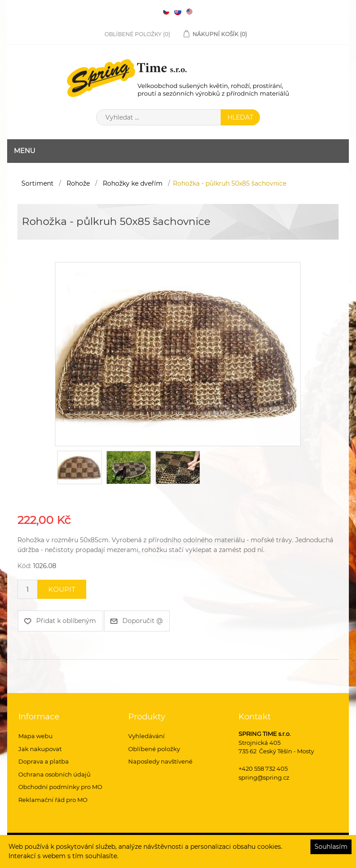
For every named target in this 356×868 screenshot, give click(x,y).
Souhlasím (331, 847)
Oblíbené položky (154, 749)
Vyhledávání (147, 736)
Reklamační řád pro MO (53, 800)
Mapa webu (36, 736)
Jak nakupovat (40, 749)
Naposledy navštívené (160, 761)
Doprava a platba (44, 761)
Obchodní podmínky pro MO (60, 787)
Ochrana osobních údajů (54, 774)
